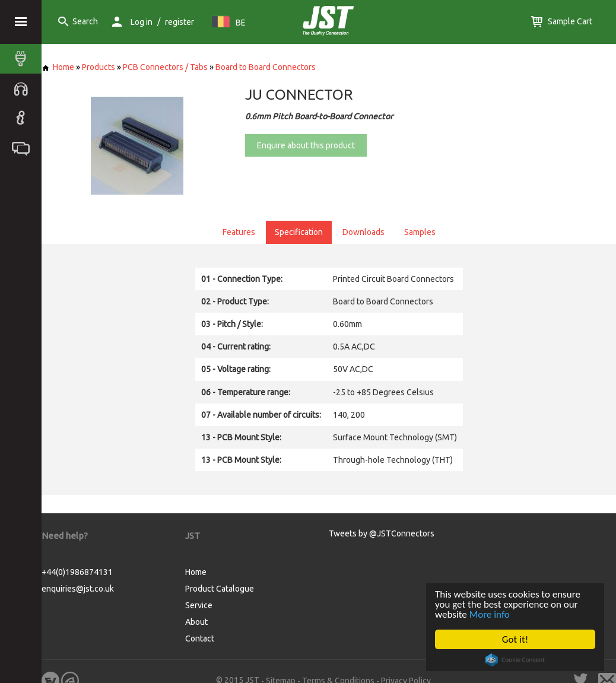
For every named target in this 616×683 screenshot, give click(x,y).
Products (99, 67)
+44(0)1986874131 (77, 572)
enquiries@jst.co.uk (78, 589)
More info (490, 614)
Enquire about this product (306, 145)
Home (58, 67)
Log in (142, 22)
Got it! (515, 639)
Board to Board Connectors (266, 67)
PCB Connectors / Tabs (165, 67)
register (180, 22)
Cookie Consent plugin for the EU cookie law (515, 660)
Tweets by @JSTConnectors (382, 533)
